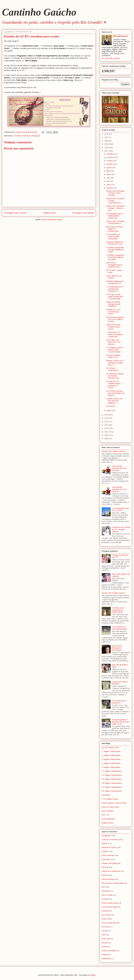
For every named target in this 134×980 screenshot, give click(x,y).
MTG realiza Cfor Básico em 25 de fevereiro (113, 342)
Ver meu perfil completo (111, 58)
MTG (104, 887)
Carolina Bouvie (122, 36)
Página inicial (49, 213)
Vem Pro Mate (107, 895)
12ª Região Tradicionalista (112, 771)
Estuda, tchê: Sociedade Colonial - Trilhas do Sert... (115, 208)
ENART (105, 844)
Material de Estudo (109, 847)
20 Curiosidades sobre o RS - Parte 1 (121, 509)
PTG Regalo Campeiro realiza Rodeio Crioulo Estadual (115, 350)
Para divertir (106, 915)
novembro (111, 157)
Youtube (105, 955)
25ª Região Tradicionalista (112, 787)
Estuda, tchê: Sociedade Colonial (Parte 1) (115, 222)
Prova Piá (105, 919)
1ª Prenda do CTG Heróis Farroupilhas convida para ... (114, 334)
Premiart (105, 899)
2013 (107, 425)
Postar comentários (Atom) (52, 220)
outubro (110, 161)
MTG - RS (106, 815)
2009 (107, 439)
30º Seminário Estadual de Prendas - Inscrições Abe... (115, 376)
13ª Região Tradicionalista (112, 775)
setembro (110, 164)
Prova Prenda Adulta (110, 907)
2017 (107, 151)
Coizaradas (106, 795)
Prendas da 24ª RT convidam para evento (113, 312)
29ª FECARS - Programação (112, 369)
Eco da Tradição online (110, 747)
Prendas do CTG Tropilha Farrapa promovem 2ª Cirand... (113, 384)
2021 (107, 137)
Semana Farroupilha (109, 863)
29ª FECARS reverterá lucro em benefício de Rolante (115, 393)
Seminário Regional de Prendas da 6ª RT (115, 282)
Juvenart (105, 875)
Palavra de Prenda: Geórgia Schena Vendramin (113, 304)
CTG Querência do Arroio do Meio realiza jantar (113, 237)
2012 (107, 428)
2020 (107, 141)
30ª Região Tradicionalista (112, 791)
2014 (107, 422)
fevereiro (110, 188)
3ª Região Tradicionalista (111, 755)
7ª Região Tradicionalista (111, 763)
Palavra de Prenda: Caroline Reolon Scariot (113, 327)
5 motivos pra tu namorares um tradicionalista (118, 610)
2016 (107, 415)
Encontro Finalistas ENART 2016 (113, 356)
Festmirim (105, 911)
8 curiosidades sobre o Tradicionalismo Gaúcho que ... (115, 216)
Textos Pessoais (108, 855)
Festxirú (105, 947)
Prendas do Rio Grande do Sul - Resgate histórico (121, 529)
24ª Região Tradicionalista (112, 783)
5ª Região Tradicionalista (111, 759)
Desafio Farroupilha (109, 951)
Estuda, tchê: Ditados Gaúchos (113, 451)
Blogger (93, 975)
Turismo (105, 931)
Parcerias (105, 867)
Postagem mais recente (15, 213)
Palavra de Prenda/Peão (111, 871)
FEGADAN (106, 891)
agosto (109, 168)
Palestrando (106, 959)
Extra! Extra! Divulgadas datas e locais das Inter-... (114, 265)
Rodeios (105, 851)
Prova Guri (106, 927)
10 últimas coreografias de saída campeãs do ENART (115, 250)
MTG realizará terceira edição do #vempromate (115, 229)
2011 (107, 432)
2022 (107, 134)
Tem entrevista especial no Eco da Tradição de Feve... (115, 319)
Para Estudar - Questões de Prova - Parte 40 (120, 468)
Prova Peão (106, 939)
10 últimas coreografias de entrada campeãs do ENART (115, 257)
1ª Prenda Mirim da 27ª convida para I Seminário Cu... (115, 289)
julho (109, 171)
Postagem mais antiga (83, 213)
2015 (107, 418)
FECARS (105, 943)
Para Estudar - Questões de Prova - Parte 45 (120, 489)
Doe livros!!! (111, 406)
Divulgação (36, 136)
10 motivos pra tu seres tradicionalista (120, 628)
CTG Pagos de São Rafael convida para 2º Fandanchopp (115, 297)
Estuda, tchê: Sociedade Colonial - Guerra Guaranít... (115, 193)
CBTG (104, 935)
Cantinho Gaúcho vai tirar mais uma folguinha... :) (114, 401)
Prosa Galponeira (108, 819)
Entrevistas (106, 859)
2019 (107, 144)
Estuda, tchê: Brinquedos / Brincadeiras (117, 648)
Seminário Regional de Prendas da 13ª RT (115, 243)
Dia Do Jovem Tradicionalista (113, 883)
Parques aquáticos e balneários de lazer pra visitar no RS (121, 722)
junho (109, 174)
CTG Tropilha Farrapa (110, 799)
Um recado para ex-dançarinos (120, 702)
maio (109, 178)
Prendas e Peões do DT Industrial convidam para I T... (115, 363)
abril (108, 181)
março (109, 184)
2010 (107, 435)
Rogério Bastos (108, 823)
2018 (107, 148)
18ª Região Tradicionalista (112, 779)
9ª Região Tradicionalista (111, 767)
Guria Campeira (108, 811)
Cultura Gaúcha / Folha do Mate (114, 803)
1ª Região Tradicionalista (111, 751)
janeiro (109, 411)
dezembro (111, 154)
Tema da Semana (108, 879)
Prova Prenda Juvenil (110, 903)
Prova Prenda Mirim (109, 923)
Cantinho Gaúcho (39, 12)
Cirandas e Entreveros (22, 136)
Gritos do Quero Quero (111, 807)
